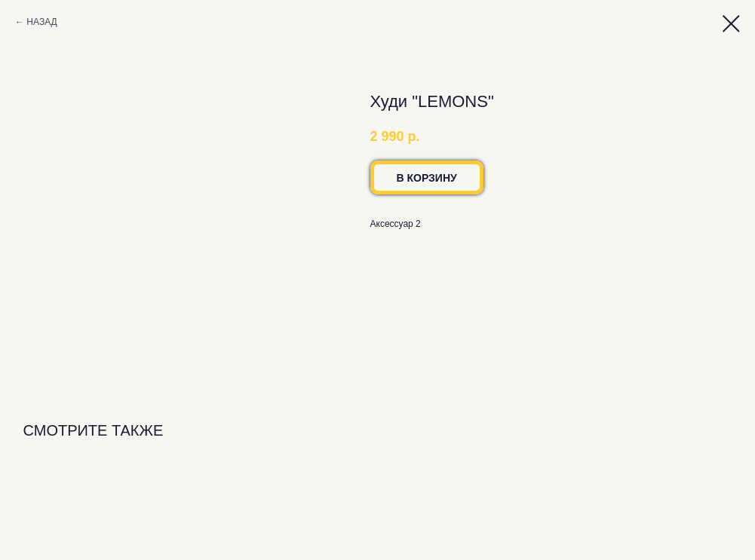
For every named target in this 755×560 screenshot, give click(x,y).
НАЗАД (41, 22)
